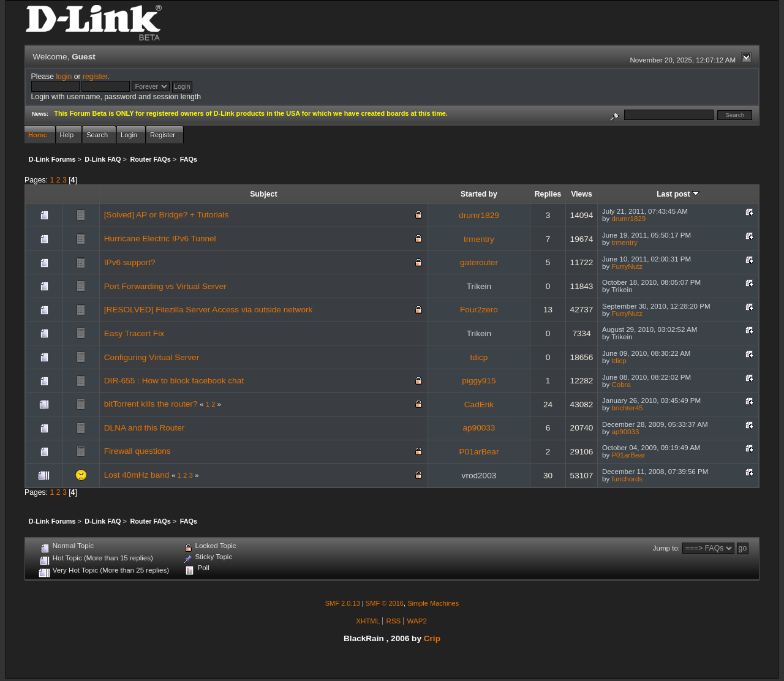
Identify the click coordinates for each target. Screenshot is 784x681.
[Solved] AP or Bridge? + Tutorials (166, 215)
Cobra (621, 385)
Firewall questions (138, 451)
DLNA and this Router (144, 428)
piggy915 (479, 381)
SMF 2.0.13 (343, 603)
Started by (479, 194)
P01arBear (479, 452)
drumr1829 (479, 215)
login (64, 77)
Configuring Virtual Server (152, 357)
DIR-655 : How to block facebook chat (174, 381)
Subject (263, 194)
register (95, 77)
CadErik (479, 404)
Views (582, 194)
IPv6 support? (130, 262)
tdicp (479, 357)
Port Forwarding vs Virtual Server (165, 286)
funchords (627, 479)
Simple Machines (433, 603)
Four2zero (479, 310)
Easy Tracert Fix (134, 333)
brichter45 (627, 408)
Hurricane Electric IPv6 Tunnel (160, 239)
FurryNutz (627, 266)
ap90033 (479, 428)
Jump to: (666, 548)
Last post (678, 194)
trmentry (479, 239)
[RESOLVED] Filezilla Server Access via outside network (208, 310)
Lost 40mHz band (137, 475)
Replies (548, 194)
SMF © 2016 (385, 603)
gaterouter (479, 262)
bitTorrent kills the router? (151, 404)
